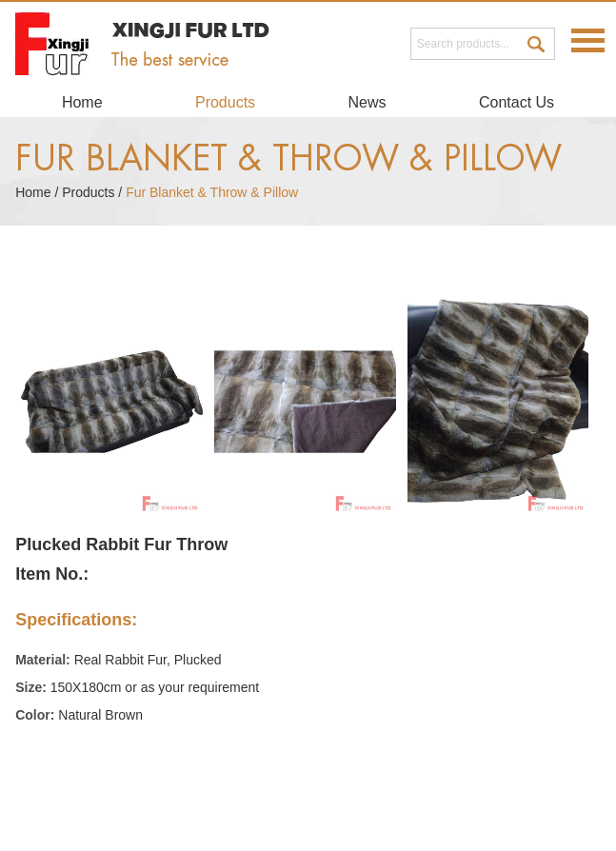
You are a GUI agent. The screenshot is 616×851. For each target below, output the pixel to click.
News (368, 102)
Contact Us (517, 102)
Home (82, 102)
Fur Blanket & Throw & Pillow (288, 159)
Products (225, 102)
